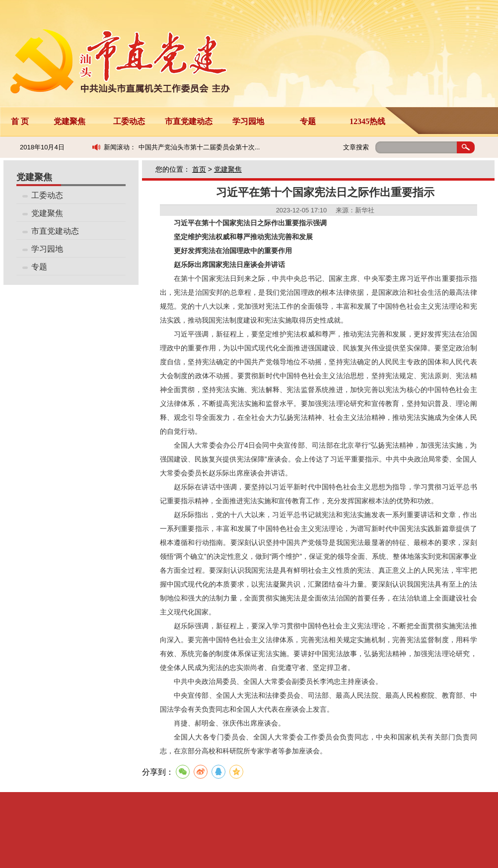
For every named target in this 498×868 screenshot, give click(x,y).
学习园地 (248, 121)
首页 (199, 169)
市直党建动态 (189, 121)
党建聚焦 (70, 121)
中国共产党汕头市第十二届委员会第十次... (199, 147)
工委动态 (129, 121)
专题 (308, 121)
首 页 (20, 121)
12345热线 (367, 121)
